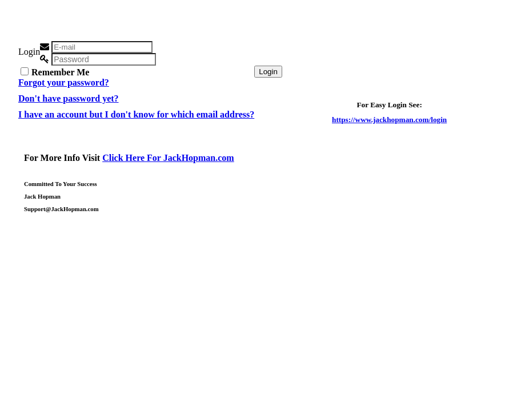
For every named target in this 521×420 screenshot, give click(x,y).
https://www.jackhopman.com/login (389, 120)
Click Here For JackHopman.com (168, 158)
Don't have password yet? (69, 98)
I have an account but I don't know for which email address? (136, 114)
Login (268, 72)
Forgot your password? (64, 82)
